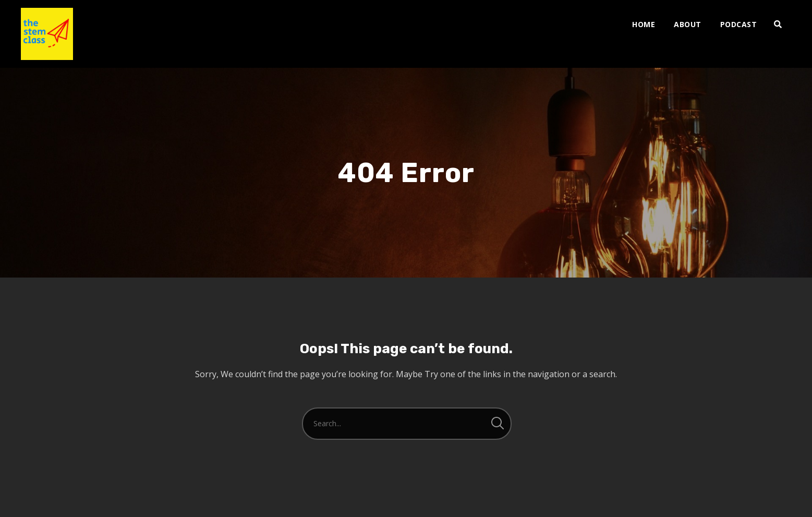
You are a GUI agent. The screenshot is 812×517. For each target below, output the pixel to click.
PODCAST (739, 24)
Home (644, 24)
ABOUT (688, 24)
